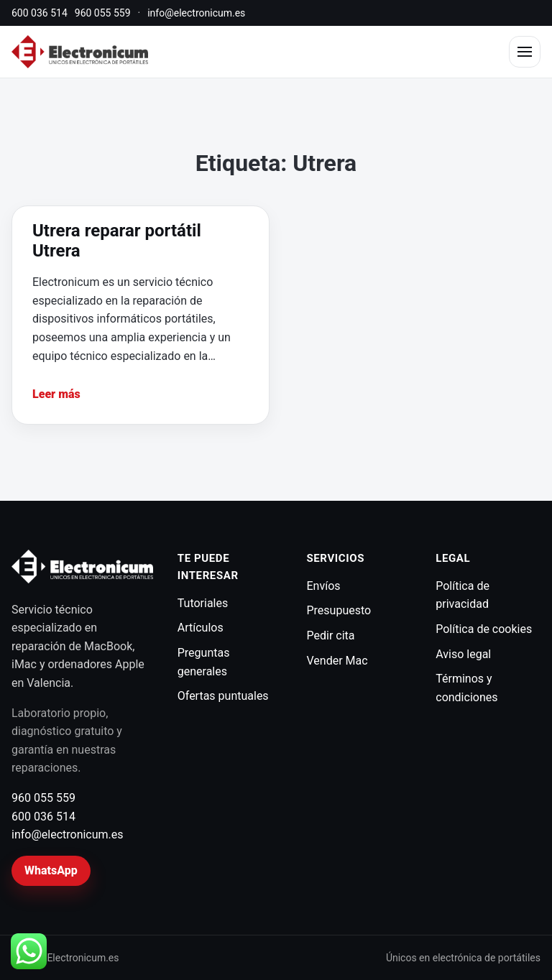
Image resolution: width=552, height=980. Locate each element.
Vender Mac (337, 661)
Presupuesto (339, 610)
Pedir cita (331, 635)
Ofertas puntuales (223, 696)
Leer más (56, 394)
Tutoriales (203, 603)
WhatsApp (51, 870)
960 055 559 (103, 13)
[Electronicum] (80, 52)
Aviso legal (463, 654)
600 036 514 (40, 13)
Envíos (324, 586)
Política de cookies (484, 629)
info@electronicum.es (196, 13)
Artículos (201, 628)
